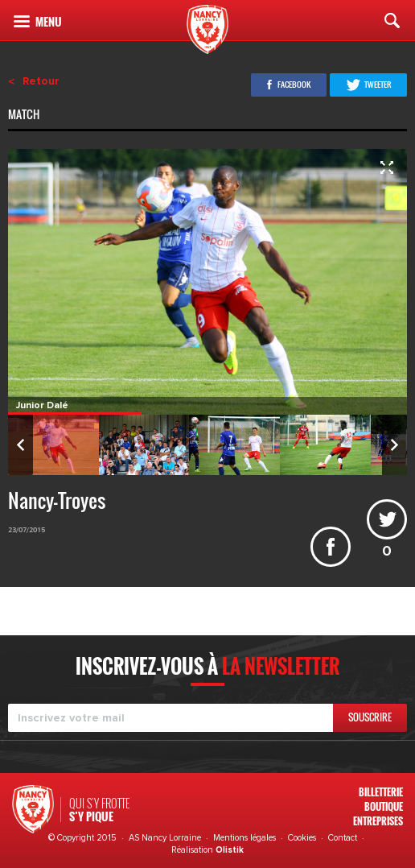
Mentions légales (244, 838)
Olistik (230, 850)
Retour (41, 81)
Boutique (384, 806)
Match (25, 116)
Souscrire (370, 717)
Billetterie (381, 792)
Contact (343, 838)
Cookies (302, 838)
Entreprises (378, 821)
